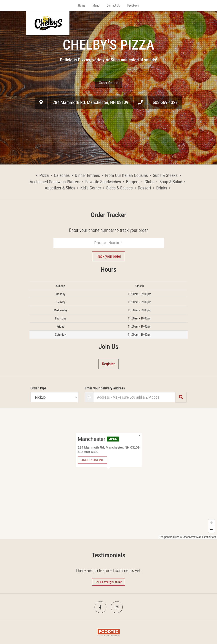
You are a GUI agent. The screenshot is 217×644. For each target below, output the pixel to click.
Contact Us (113, 5)
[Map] (108, 474)
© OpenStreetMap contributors (198, 537)
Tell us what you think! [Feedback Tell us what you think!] (108, 582)
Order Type (39, 388)
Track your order (108, 256)
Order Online (108, 83)
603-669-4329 (165, 102)
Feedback (133, 5)
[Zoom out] (212, 529)
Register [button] (108, 364)
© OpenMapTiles (170, 537)
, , (91, 102)
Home (82, 5)
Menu (96, 5)
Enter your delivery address (105, 388)
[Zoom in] (212, 523)
